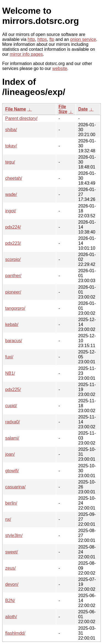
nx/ (8, 519)
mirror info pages (26, 54)
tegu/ (10, 162)
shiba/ (11, 130)
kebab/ (12, 324)
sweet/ (12, 552)
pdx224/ (13, 227)
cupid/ (11, 406)
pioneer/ (13, 292)
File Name (16, 109)
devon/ (12, 584)
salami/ (12, 438)
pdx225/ (13, 390)
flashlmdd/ (15, 633)
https (42, 39)
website (60, 68)
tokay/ (11, 146)
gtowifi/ (12, 471)
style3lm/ (14, 535)
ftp (52, 39)
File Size (63, 109)
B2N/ (10, 601)
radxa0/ (12, 422)
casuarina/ (15, 487)
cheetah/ (14, 178)
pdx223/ (13, 243)
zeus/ (10, 568)
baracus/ (14, 341)
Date (83, 109)
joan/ (10, 454)
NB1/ (10, 373)
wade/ (11, 194)
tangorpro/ (15, 308)
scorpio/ (13, 259)
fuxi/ (9, 357)
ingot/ (11, 211)
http (31, 39)
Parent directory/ (21, 118)
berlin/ (11, 503)
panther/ (13, 276)
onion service (83, 39)
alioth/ (11, 617)
